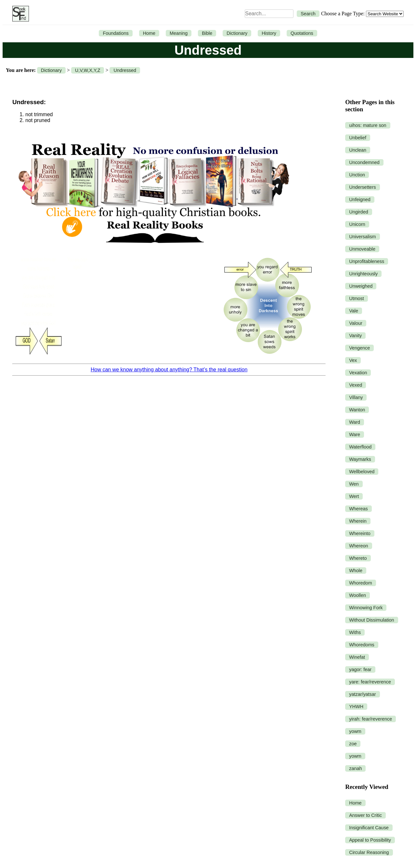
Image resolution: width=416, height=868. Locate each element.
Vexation (358, 373)
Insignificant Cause (369, 828)
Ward (355, 422)
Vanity (355, 336)
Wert (354, 496)
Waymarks (360, 459)
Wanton (357, 410)
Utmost (357, 298)
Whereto (358, 558)
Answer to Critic (365, 815)
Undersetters (362, 187)
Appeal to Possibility (370, 840)
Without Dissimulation (371, 620)
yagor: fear (360, 669)
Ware (355, 434)
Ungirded (358, 212)
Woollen (357, 595)
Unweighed (361, 286)
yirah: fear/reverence (370, 719)
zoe (353, 744)
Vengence (359, 348)
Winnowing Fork (366, 608)
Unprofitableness (367, 261)
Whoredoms (362, 645)
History (269, 33)
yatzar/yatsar (362, 694)
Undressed (125, 70)
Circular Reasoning (369, 852)
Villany (356, 397)
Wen (354, 484)
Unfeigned (360, 200)
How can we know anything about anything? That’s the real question (169, 370)
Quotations (302, 33)
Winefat (357, 657)
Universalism (362, 237)
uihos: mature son (368, 125)
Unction (357, 175)
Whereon (358, 546)
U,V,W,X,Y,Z (88, 70)
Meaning (179, 33)
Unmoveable (362, 249)
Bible (207, 33)
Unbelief (358, 138)
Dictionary (237, 33)
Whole (356, 571)
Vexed (356, 385)
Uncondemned (364, 162)
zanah (355, 768)
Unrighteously (363, 274)
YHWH (356, 707)
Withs (355, 632)
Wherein (358, 521)
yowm (355, 731)
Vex (353, 360)
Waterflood (360, 447)
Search (308, 14)
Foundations (116, 33)
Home (149, 33)
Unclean (358, 150)
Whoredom (360, 583)
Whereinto (360, 533)
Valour (356, 323)
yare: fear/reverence (370, 682)
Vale (354, 311)
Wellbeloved (362, 472)
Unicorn (357, 224)
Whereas (358, 509)
